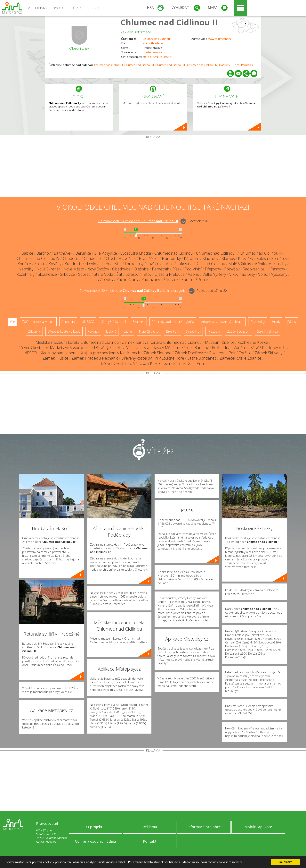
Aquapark (68, 322)
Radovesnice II (255, 269)
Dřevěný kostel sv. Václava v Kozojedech (135, 363)
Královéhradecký (153, 43)
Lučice (235, 65)
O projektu (95, 827)
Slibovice (68, 274)
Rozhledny (258, 322)
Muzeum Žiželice (220, 342)
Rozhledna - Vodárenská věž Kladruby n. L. (249, 348)
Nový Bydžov (98, 269)
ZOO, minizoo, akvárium (38, 322)
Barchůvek (63, 253)
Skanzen (139, 322)
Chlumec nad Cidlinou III (170, 65)
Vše (12, 322)
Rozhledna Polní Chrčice (230, 353)
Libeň (104, 264)
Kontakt (150, 841)
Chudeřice (72, 258)
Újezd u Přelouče (170, 274)
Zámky (292, 322)
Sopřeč (84, 274)
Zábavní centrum (239, 331)
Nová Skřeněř (48, 269)
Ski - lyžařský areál (114, 322)
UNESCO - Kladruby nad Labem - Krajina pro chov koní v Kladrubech (81, 353)
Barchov (44, 253)
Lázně (128, 331)
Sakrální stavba (268, 331)
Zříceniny (34, 331)
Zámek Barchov (195, 348)
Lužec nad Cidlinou (209, 264)
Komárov (279, 258)
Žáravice (171, 280)
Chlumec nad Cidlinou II (169, 22)
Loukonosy (134, 264)
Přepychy (213, 269)
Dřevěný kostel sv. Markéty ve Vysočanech (54, 348)
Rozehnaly (26, 274)
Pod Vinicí (193, 269)
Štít (119, 274)
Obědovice (121, 269)
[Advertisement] (153, 168)
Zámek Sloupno (157, 353)
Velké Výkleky (214, 274)
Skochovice (47, 274)
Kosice (40, 264)
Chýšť (111, 258)
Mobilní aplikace (258, 827)
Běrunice (83, 253)
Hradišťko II (149, 258)
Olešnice (141, 269)
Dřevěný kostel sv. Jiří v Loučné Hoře (153, 358)
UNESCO (88, 322)
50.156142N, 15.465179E (158, 57)
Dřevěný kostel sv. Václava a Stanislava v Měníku (136, 348)
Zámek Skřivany (269, 353)
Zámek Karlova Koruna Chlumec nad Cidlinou (162, 342)
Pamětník (247, 65)
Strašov (132, 274)
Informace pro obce (204, 827)
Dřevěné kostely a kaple (64, 331)
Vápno (194, 274)
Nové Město (74, 269)
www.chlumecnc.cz (220, 39)
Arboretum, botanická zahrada (222, 322)
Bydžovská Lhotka (136, 253)
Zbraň (187, 280)
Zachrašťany (127, 280)
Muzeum (214, 331)
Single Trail (193, 331)
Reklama (150, 827)
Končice (24, 264)
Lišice (117, 264)
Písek (177, 269)
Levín (92, 264)
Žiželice (202, 280)
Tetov (147, 274)
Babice (27, 253)
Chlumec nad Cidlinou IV (202, 65)
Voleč (263, 274)
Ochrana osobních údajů (95, 841)
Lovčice (153, 264)
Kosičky (55, 264)
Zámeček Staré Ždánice (241, 358)
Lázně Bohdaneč (202, 358)
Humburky (171, 258)
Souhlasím (286, 862)
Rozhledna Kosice (253, 342)
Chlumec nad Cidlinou (156, 39)
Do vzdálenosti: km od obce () (133, 291)
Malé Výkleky (240, 264)
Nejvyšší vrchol (149, 331)
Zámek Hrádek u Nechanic (95, 358)
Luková (183, 264)
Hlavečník (127, 258)
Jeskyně (111, 331)
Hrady (276, 322)
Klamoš (228, 258)
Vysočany (279, 274)
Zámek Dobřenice (190, 353)
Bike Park (173, 331)
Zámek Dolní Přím (189, 363)
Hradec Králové (152, 52)
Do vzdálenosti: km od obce (138, 221)
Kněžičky (246, 258)
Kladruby (224, 65)
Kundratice (74, 264)
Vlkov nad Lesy (242, 274)
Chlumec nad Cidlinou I (108, 65)
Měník (260, 264)
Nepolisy (26, 269)
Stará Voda (104, 274)
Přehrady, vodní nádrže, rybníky (173, 322)
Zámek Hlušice (55, 358)
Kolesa (262, 258)
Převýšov (232, 269)
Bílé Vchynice (106, 253)
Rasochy (278, 269)
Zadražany (151, 280)
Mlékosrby (277, 264)
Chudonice (93, 258)
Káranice (192, 258)
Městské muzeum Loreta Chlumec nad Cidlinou (77, 342)
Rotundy (93, 331)
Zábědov (106, 280)
